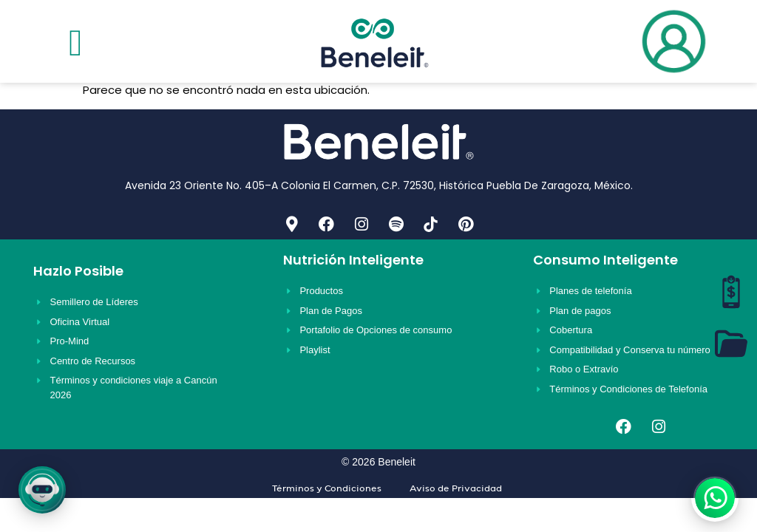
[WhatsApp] (715, 498)
